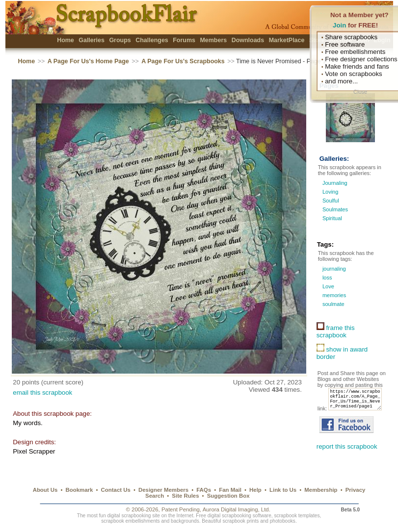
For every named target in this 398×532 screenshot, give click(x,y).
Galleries (92, 40)
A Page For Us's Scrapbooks (183, 61)
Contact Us (116, 490)
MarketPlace (287, 40)
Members (213, 40)
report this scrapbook (347, 457)
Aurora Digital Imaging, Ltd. (237, 510)
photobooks (283, 521)
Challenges (152, 40)
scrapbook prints (240, 521)
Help (255, 490)
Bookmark (80, 490)
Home (66, 40)
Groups (120, 40)
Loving (330, 192)
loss (327, 278)
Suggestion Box (228, 496)
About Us (45, 490)
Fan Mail (230, 490)
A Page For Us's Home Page (88, 61)
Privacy (356, 490)
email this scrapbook (42, 393)
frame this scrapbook (336, 331)
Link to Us (283, 490)
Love (328, 286)
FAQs (204, 490)
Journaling (335, 183)
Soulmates (335, 209)
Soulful (331, 201)
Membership (321, 490)
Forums (184, 40)
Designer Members (163, 490)
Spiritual (332, 218)
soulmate (333, 304)
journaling (333, 269)
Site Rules (185, 496)
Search (155, 496)
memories (333, 295)
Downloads (248, 40)
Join (339, 25)
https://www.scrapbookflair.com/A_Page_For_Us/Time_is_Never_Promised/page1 (347, 408)
